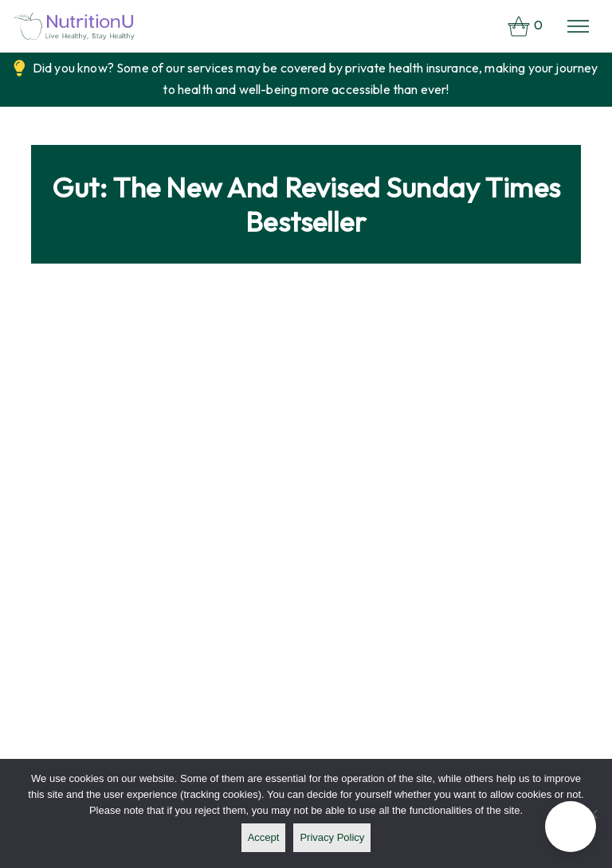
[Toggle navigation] (578, 26)
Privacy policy (332, 837)
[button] (571, 827)
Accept (264, 837)
